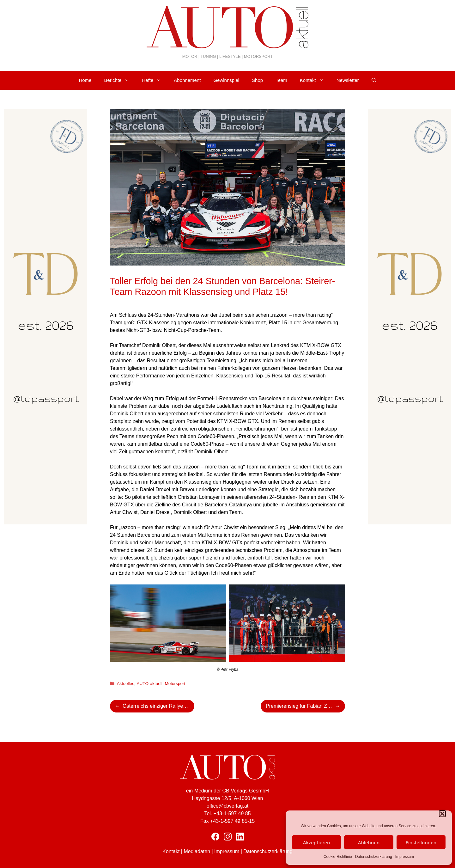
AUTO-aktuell (149, 684)
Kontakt (315, 80)
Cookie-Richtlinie (338, 857)
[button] (442, 814)
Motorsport (175, 684)
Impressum (405, 857)
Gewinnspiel (226, 80)
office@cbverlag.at (227, 806)
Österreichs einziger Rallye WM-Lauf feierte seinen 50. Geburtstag (158, 706)
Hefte (155, 80)
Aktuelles (126, 684)
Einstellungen (421, 842)
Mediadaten (197, 851)
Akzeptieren (317, 842)
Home (85, 80)
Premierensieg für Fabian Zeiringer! (305, 706)
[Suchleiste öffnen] (374, 80)
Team (281, 80)
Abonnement (187, 80)
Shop (257, 80)
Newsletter (348, 80)
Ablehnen (369, 842)
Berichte (120, 80)
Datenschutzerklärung (374, 857)
